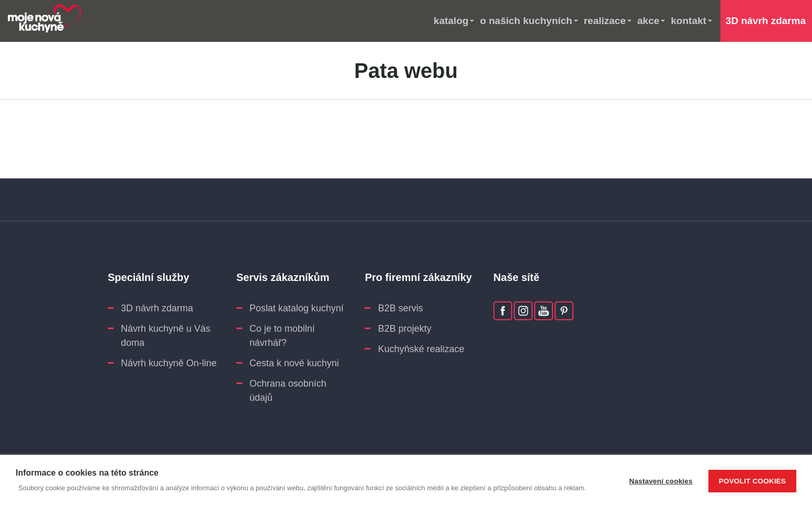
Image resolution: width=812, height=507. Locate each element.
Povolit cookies (752, 481)
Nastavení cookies (661, 481)
